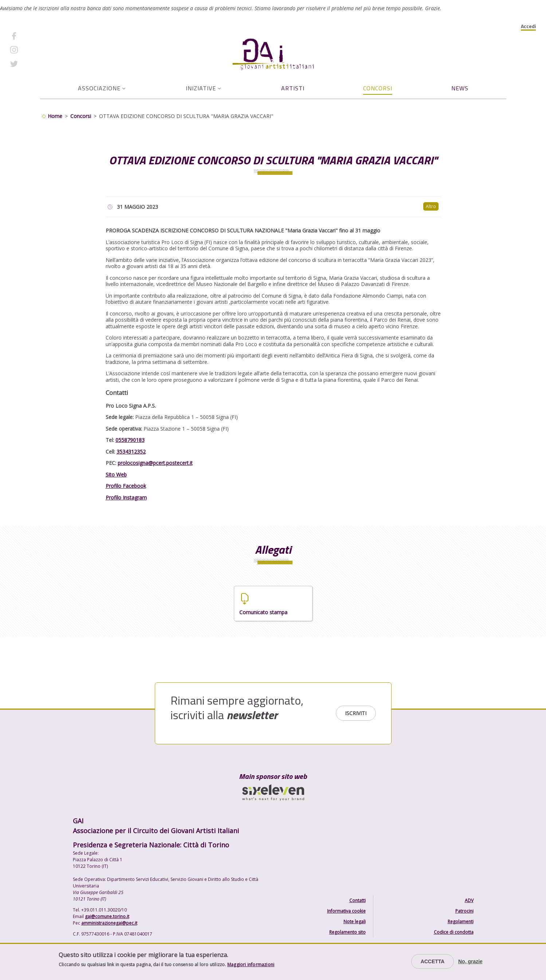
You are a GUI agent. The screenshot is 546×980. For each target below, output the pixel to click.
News (460, 88)
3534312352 (131, 452)
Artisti (293, 88)
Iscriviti (356, 713)
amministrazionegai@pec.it (109, 923)
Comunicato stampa (263, 612)
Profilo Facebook (126, 486)
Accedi (528, 26)
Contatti (358, 900)
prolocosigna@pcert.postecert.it (155, 463)
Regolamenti (461, 922)
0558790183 (130, 440)
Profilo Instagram (126, 497)
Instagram (35, 50)
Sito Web (116, 475)
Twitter (31, 64)
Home (55, 116)
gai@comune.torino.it (107, 916)
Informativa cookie (346, 911)
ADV (469, 900)
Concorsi (378, 88)
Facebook (34, 36)
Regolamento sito (347, 932)
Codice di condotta (454, 932)
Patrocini (464, 911)
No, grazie (470, 961)
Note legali (355, 922)
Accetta (433, 961)
